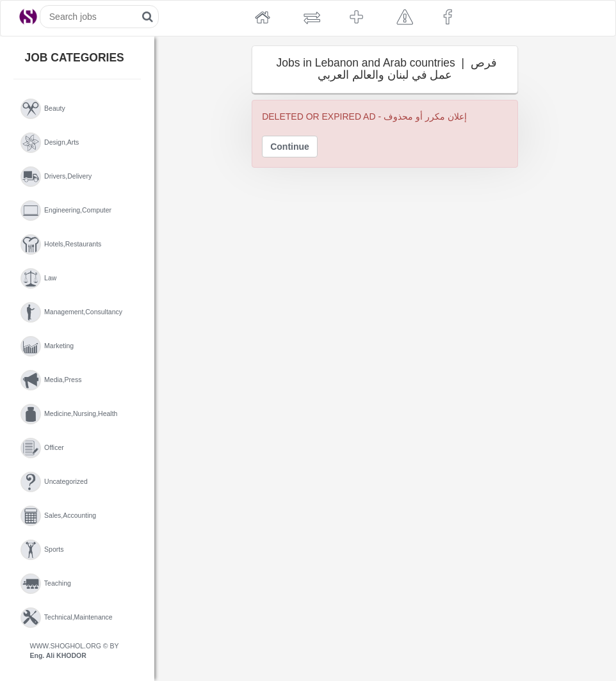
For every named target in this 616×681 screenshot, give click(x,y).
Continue (290, 147)
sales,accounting (59, 516)
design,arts (50, 143)
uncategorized (54, 482)
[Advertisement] (215, 278)
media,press (51, 380)
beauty (43, 109)
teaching (46, 584)
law (39, 278)
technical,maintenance (67, 618)
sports (42, 550)
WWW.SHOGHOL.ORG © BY (75, 651)
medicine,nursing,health (69, 414)
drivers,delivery (56, 177)
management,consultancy (72, 312)
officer (42, 448)
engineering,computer (66, 211)
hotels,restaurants (61, 244)
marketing (47, 346)
